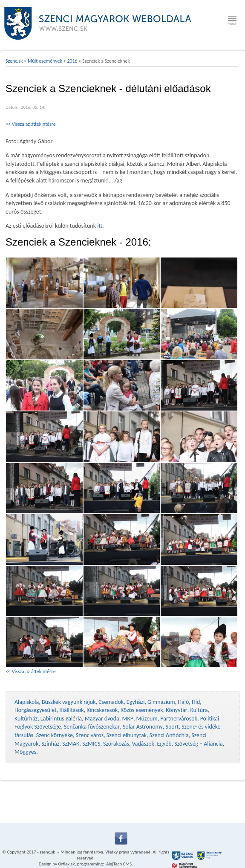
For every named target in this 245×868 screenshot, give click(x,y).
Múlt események (45, 61)
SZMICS (91, 744)
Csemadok (111, 702)
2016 (72, 61)
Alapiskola (27, 702)
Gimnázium (161, 702)
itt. (101, 226)
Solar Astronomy (143, 727)
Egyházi (136, 702)
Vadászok (143, 744)
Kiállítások (71, 710)
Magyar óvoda (102, 719)
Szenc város (90, 735)
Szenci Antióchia (169, 735)
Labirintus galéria (61, 719)
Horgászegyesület (36, 710)
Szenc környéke (55, 735)
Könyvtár (176, 710)
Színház (50, 744)
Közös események (142, 710)
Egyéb (164, 744)
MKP (127, 719)
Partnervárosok (179, 719)
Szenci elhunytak (127, 735)
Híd (196, 702)
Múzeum (147, 719)
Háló (183, 702)
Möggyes (25, 752)
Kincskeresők (102, 710)
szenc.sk (47, 852)
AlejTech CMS (118, 864)
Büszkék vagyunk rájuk (69, 702)
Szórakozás (116, 744)
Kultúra (199, 710)
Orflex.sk (66, 864)
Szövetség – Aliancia (199, 744)
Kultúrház (26, 719)
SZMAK (71, 744)
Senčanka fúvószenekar (92, 727)
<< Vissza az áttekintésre (31, 124)
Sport (172, 727)
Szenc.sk (14, 61)
